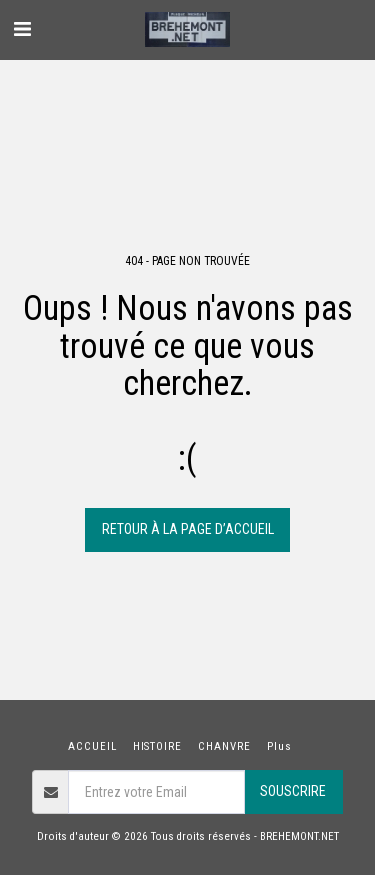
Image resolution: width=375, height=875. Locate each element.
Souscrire (293, 791)
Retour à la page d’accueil (188, 529)
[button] (22, 29)
